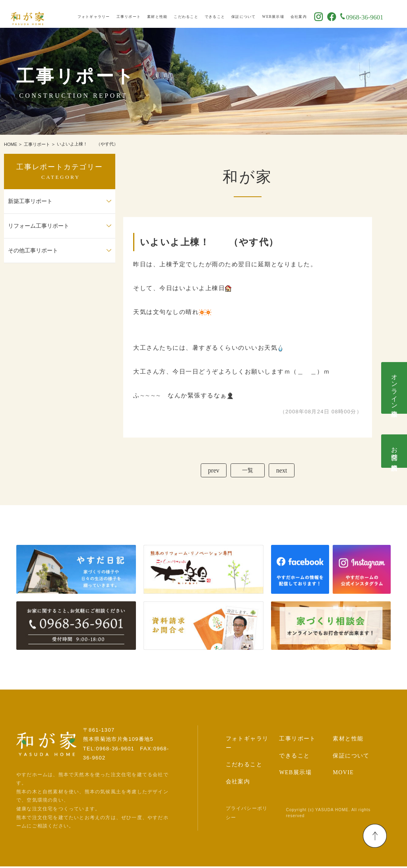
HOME (11, 144)
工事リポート (142, 14)
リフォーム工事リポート (39, 226)
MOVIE (343, 774)
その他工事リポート (33, 251)
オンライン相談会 (394, 388)
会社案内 (312, 14)
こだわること (200, 14)
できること (228, 14)
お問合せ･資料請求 (394, 451)
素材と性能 (171, 14)
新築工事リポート (30, 201)
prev (211, 471)
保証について (257, 14)
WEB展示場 (287, 14)
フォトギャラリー (107, 14)
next (284, 471)
